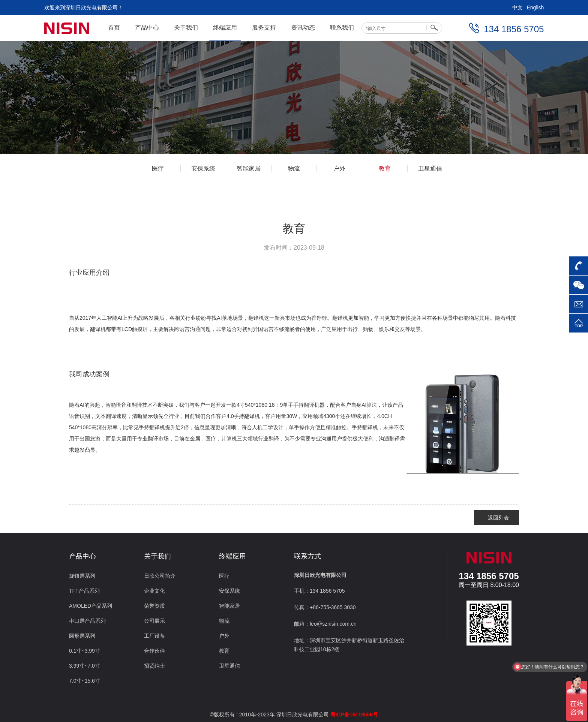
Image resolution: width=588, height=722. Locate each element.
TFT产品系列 (84, 591)
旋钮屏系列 (82, 576)
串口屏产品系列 (87, 621)
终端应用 (225, 28)
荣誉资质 (154, 606)
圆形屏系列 (82, 636)
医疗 (158, 169)
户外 (339, 169)
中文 (517, 7)
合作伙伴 (154, 651)
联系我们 (342, 28)
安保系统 (203, 169)
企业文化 (154, 591)
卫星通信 (430, 169)
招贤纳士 (154, 666)
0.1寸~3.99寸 (85, 651)
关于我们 (186, 28)
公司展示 (154, 621)
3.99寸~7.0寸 (85, 666)
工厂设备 (154, 636)
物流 (294, 169)
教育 (385, 169)
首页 (114, 28)
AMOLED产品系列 (91, 606)
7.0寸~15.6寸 (85, 681)
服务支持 (264, 28)
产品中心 (147, 28)
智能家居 (249, 169)
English (535, 7)
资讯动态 (303, 28)
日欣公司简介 (160, 576)
